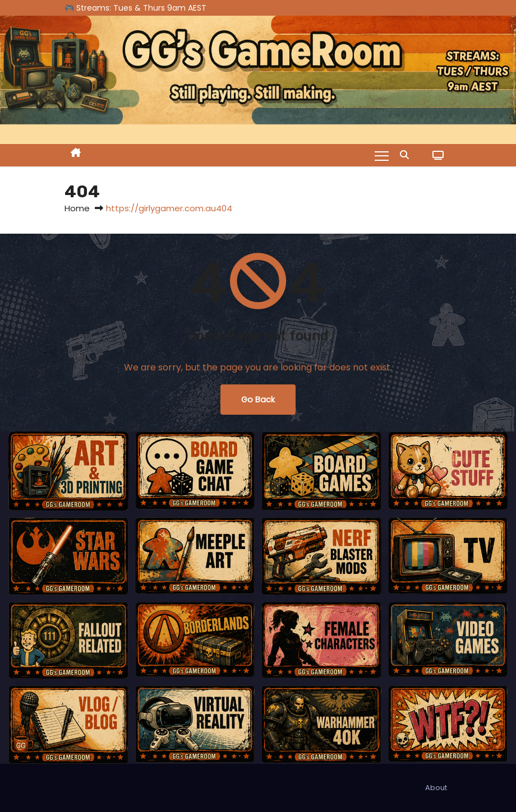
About (436, 788)
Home (77, 208)
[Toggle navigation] (382, 155)
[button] (407, 155)
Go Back (258, 400)
